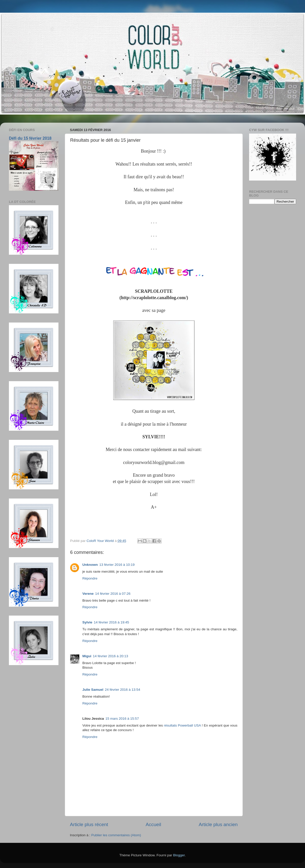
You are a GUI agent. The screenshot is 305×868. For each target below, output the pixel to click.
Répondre (90, 578)
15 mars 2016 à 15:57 (122, 719)
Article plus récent (89, 824)
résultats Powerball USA (182, 725)
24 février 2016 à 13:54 (123, 690)
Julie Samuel (93, 690)
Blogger (179, 855)
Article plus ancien (218, 824)
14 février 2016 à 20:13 (110, 656)
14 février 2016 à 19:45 (111, 622)
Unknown (90, 565)
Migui (87, 656)
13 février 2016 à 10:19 (117, 565)
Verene (88, 594)
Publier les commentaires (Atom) (116, 835)
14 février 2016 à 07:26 (113, 594)
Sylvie (87, 622)
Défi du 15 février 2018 (30, 138)
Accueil (153, 824)
